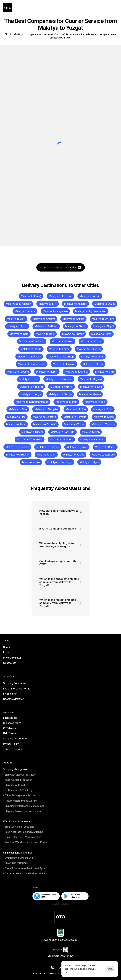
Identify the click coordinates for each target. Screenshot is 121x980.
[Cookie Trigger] (60, 904)
